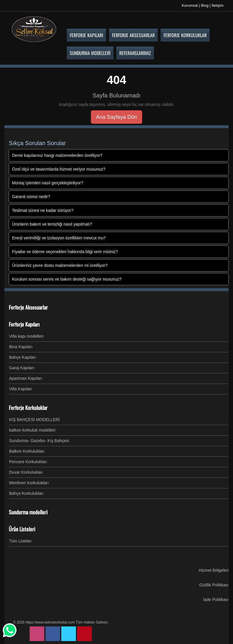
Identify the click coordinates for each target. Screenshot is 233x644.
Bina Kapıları (21, 347)
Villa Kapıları (21, 389)
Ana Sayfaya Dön (116, 117)
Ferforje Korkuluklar (28, 408)
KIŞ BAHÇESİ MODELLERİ (34, 420)
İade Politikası (216, 600)
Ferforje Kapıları (24, 324)
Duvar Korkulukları (26, 472)
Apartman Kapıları (26, 378)
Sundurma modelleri (28, 512)
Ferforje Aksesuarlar (28, 307)
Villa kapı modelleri (26, 336)
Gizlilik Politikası (214, 585)
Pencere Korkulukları (28, 462)
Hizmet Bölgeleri (214, 570)
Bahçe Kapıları (23, 357)
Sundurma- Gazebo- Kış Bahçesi (39, 441)
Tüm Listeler (20, 541)
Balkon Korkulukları (27, 451)
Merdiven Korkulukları (29, 483)
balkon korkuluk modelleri (32, 430)
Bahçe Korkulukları (26, 493)
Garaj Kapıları (22, 368)
